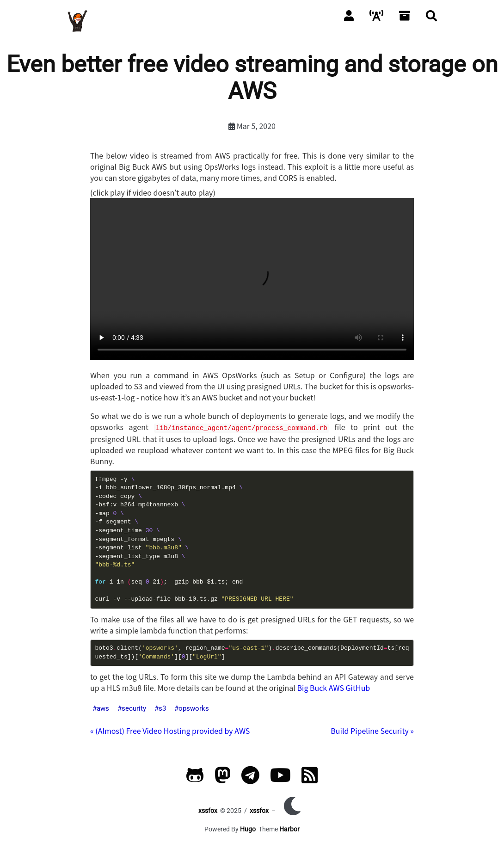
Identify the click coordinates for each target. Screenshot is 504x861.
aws (103, 707)
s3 (162, 707)
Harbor (289, 828)
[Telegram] (250, 779)
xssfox (208, 810)
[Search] (431, 15)
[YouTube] (280, 779)
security (134, 707)
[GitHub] (195, 779)
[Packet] (376, 15)
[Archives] (405, 15)
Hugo (248, 828)
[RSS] (310, 779)
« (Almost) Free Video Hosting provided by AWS (170, 730)
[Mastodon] (223, 779)
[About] (349, 15)
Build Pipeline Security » (372, 730)
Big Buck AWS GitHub (333, 687)
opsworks (194, 707)
